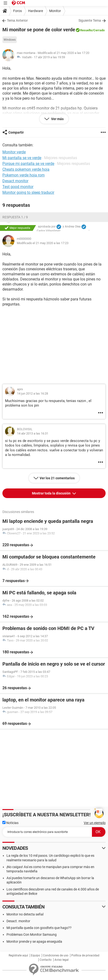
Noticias (10, 823)
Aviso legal (62, 960)
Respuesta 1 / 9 (15, 217)
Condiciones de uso (56, 955)
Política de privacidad (85, 955)
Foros (18, 11)
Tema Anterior (17, 20)
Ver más (57, 119)
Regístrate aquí (18, 955)
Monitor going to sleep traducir (28, 192)
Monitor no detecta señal (25, 914)
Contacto (46, 960)
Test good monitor (18, 187)
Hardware (36, 11)
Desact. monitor (18, 921)
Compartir (16, 132)
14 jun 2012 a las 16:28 (33, 393)
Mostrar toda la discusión (52, 493)
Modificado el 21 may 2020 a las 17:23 (43, 243)
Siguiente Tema (90, 20)
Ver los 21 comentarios (57, 478)
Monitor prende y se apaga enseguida (34, 941)
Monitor (55, 11)
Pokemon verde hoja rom (24, 175)
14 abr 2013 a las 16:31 (33, 433)
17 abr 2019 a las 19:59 (49, 57)
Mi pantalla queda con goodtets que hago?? (39, 928)
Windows (10, 40)
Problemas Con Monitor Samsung (32, 935)
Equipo (36, 955)
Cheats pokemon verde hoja (26, 169)
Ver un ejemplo (95, 823)
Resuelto (86, 30)
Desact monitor (15, 181)
